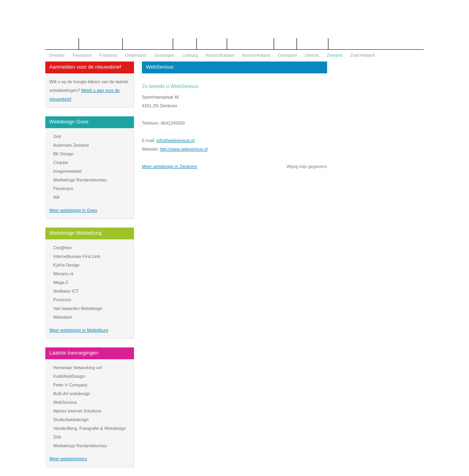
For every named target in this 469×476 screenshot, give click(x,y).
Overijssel (287, 55)
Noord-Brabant (220, 55)
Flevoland (82, 55)
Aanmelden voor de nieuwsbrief (85, 67)
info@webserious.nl (175, 140)
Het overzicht (62, 44)
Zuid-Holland (363, 55)
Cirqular (61, 162)
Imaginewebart (67, 171)
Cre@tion (62, 248)
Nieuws (285, 44)
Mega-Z (61, 282)
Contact (185, 44)
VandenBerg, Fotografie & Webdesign (89, 428)
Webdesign (212, 44)
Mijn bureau (312, 44)
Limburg (190, 55)
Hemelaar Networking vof (78, 368)
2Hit (57, 136)
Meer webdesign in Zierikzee (169, 166)
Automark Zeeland (71, 145)
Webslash (63, 317)
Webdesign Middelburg (75, 233)
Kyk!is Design (66, 265)
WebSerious (65, 402)
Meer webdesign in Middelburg (79, 330)
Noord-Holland (256, 55)
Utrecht (312, 55)
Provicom (62, 300)
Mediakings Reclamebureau (80, 180)
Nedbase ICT (66, 291)
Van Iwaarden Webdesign (78, 308)
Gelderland (136, 55)
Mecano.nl (63, 274)
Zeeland (335, 55)
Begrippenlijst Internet (148, 44)
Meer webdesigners (68, 459)
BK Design (63, 154)
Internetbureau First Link (77, 256)
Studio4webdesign (71, 420)
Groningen (164, 55)
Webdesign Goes (69, 122)
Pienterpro (63, 189)
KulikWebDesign (69, 376)
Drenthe (57, 55)
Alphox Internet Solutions (77, 411)
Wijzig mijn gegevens (307, 166)
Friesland (108, 55)
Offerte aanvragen (100, 44)
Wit (56, 197)
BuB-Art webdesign (72, 394)
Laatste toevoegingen (74, 353)
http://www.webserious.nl (184, 149)
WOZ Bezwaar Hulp (250, 44)
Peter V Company (70, 385)
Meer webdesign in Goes (73, 210)
